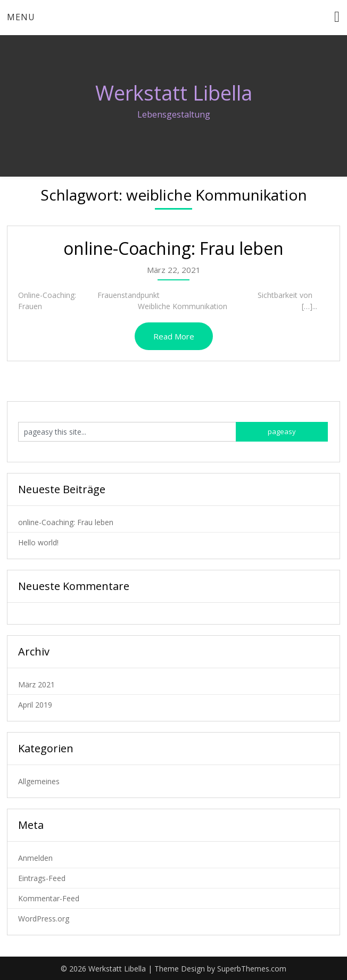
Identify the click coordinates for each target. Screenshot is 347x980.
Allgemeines (39, 781)
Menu (21, 17)
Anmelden (35, 858)
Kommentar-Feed (49, 898)
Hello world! (38, 542)
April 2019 (35, 705)
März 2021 (36, 684)
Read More (174, 336)
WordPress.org (44, 919)
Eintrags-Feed (42, 878)
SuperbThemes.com (252, 969)
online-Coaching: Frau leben (173, 248)
